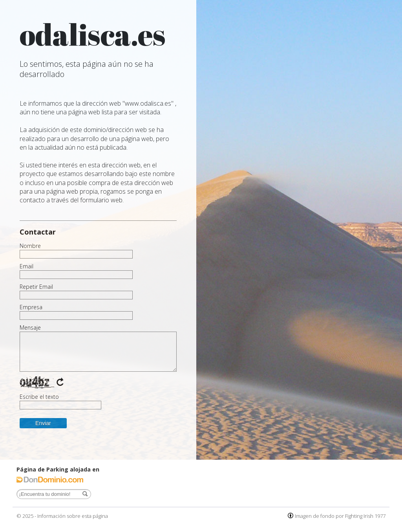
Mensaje (30, 328)
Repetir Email (36, 287)
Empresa (31, 307)
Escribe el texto (39, 397)
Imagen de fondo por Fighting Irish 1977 (340, 516)
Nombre (30, 246)
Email (26, 266)
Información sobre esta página (73, 516)
